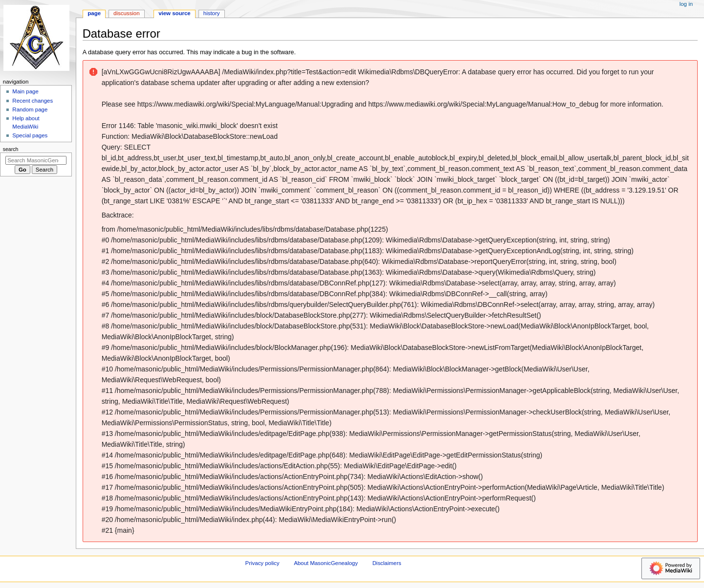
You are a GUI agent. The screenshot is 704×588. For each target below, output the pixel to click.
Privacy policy (263, 563)
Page (94, 13)
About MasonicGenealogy (326, 563)
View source (175, 13)
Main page (25, 91)
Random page (30, 109)
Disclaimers (387, 563)
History (212, 13)
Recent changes (33, 101)
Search (11, 149)
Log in (686, 4)
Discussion (126, 13)
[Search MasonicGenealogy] (36, 160)
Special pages (30, 135)
